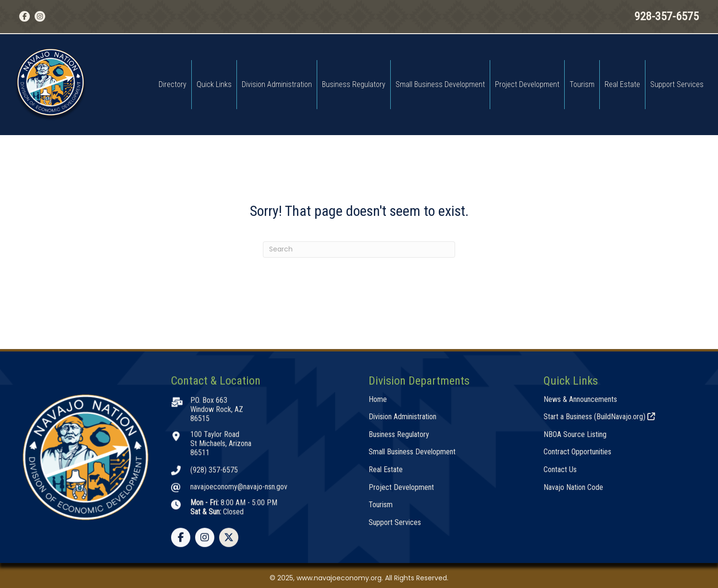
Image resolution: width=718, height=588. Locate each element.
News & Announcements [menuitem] (580, 467)
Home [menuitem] (378, 467)
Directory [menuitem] (173, 84)
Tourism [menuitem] (582, 84)
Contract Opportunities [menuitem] (577, 520)
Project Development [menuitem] (527, 84)
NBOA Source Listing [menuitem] (575, 502)
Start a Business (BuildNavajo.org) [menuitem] (599, 485)
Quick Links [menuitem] (214, 84)
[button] (25, 16)
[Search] (359, 250)
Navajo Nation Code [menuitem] (573, 555)
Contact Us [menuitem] (560, 537)
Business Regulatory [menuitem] (354, 84)
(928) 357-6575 (214, 538)
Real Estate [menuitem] (622, 84)
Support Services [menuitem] (677, 84)
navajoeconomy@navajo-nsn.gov (239, 555)
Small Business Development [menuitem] (440, 84)
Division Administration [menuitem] (277, 84)
